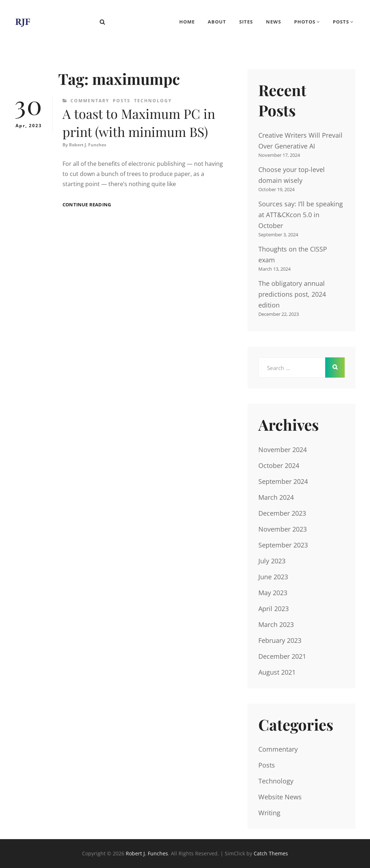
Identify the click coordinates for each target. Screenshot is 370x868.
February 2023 (280, 640)
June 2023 (273, 577)
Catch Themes (271, 853)
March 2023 (276, 624)
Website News (280, 797)
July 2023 (272, 561)
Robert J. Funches (88, 145)
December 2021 (282, 656)
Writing (269, 813)
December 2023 (282, 513)
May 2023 (273, 593)
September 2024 (283, 481)
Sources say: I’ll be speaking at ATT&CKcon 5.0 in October (301, 215)
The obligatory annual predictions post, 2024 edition (292, 294)
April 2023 (274, 609)
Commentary (90, 101)
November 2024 (283, 450)
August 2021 (277, 672)
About (217, 22)
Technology (153, 101)
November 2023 (283, 529)
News (274, 22)
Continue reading (87, 205)
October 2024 (279, 465)
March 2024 (276, 497)
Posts (341, 22)
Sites (246, 22)
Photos (305, 22)
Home (187, 22)
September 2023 (283, 545)
